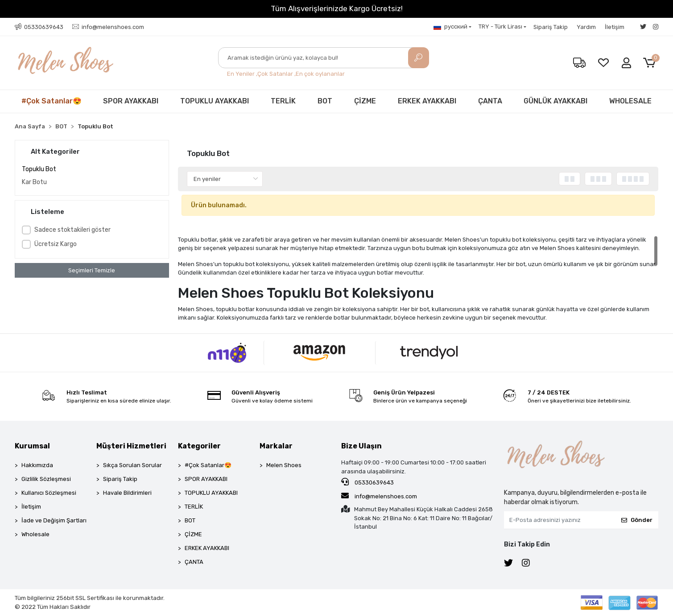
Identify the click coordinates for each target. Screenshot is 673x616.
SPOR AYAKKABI (131, 101)
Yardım (586, 27)
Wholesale (35, 534)
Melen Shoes (284, 465)
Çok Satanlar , (277, 74)
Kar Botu (34, 182)
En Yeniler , (242, 74)
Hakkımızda (37, 465)
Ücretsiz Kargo (56, 244)
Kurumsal (32, 446)
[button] (651, 63)
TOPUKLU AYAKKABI (215, 101)
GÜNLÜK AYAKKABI (555, 101)
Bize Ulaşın (361, 446)
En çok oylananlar (320, 74)
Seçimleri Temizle (92, 270)
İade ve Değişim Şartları (54, 520)
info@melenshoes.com (379, 496)
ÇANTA (490, 101)
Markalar (276, 446)
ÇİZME (365, 101)
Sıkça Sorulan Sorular (132, 465)
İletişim (615, 27)
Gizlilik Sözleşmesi (46, 479)
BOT (325, 101)
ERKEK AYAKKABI (427, 101)
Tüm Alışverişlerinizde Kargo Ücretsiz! (337, 8)
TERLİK (283, 101)
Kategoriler (199, 446)
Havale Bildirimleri (127, 493)
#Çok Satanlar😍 (52, 101)
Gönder (637, 520)
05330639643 (367, 482)
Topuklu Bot (39, 169)
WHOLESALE (630, 101)
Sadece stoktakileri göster (72, 230)
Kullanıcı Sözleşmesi (49, 493)
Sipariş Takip (551, 27)
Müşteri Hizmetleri (131, 446)
